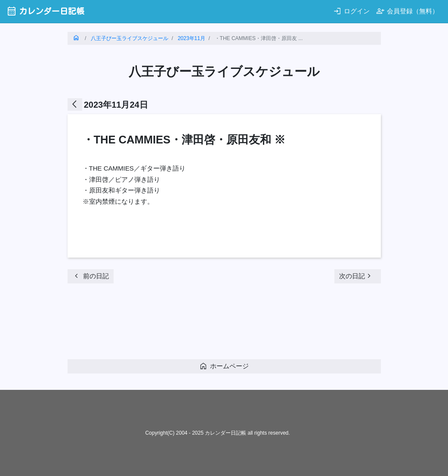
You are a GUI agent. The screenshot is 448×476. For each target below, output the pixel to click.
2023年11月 (192, 38)
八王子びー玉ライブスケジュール (130, 38)
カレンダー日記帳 (45, 11)
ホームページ (224, 366)
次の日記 (356, 276)
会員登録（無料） (407, 11)
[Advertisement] (224, 324)
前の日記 (91, 276)
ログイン (351, 11)
